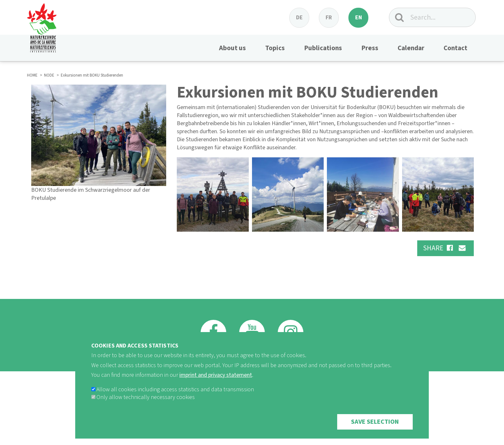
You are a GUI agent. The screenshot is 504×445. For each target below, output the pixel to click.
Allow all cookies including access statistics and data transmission (175, 398)
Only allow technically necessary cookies (146, 406)
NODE (49, 75)
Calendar (411, 48)
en (359, 18)
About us (232, 48)
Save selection (375, 430)
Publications (323, 48)
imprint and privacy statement (216, 383)
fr (329, 18)
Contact (455, 48)
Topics (275, 48)
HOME (32, 75)
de (299, 18)
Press (370, 48)
